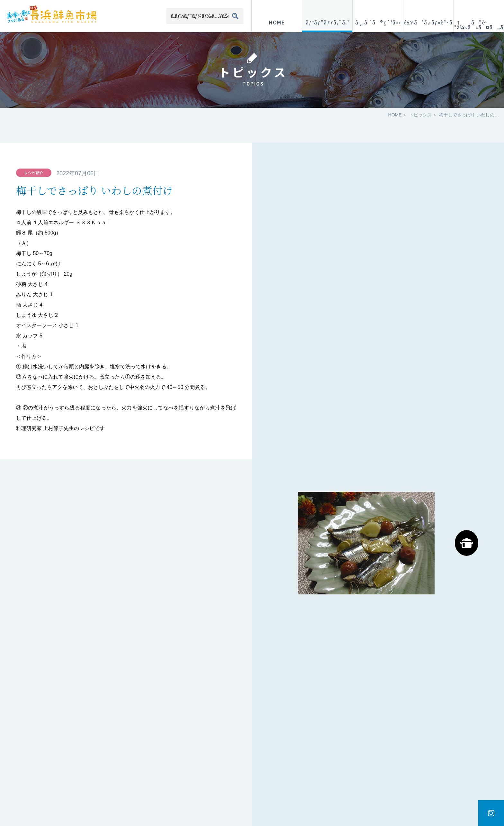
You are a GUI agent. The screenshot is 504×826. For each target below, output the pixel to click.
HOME (395, 115)
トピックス (420, 115)
